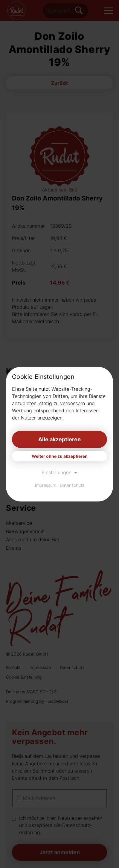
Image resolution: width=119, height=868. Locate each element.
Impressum (46, 485)
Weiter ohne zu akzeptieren (60, 456)
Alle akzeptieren (59, 439)
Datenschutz (72, 485)
